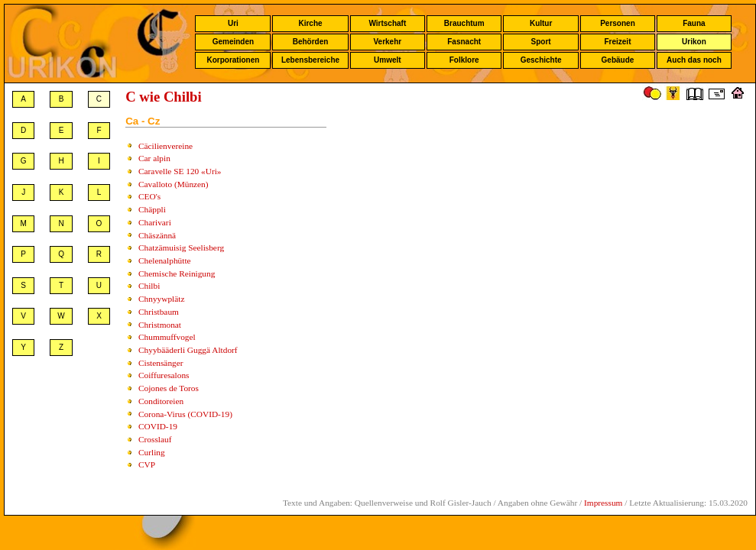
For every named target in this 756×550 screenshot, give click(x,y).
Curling (152, 452)
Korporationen (233, 60)
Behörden (311, 42)
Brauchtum (464, 23)
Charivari (155, 222)
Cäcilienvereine (165, 146)
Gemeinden (233, 42)
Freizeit (617, 42)
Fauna (694, 23)
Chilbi (149, 286)
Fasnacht (464, 42)
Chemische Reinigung (177, 273)
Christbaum (159, 312)
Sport (541, 42)
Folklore (464, 60)
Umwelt (388, 60)
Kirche (310, 23)
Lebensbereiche (310, 60)
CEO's (149, 196)
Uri (233, 23)
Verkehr (387, 42)
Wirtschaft (387, 23)
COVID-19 (158, 426)
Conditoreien (161, 401)
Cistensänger (161, 363)
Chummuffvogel (167, 337)
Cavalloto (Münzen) (174, 184)
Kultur (541, 23)
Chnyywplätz (161, 299)
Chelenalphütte (165, 260)
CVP (147, 464)
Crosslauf (155, 439)
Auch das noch (694, 60)
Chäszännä (157, 235)
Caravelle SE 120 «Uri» (180, 171)
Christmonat (160, 325)
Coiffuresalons (164, 375)
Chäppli (152, 209)
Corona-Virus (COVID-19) (185, 414)
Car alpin (154, 158)
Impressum (603, 503)
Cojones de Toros (169, 388)
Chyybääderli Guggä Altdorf (188, 350)
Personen (618, 23)
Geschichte (541, 60)
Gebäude (618, 60)
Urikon (694, 42)
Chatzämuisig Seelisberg (181, 247)
